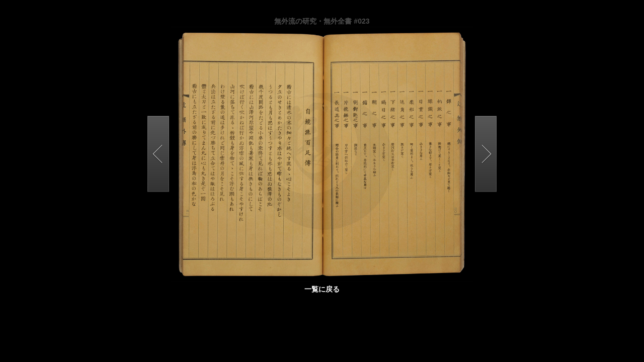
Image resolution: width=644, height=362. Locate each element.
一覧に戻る (322, 289)
